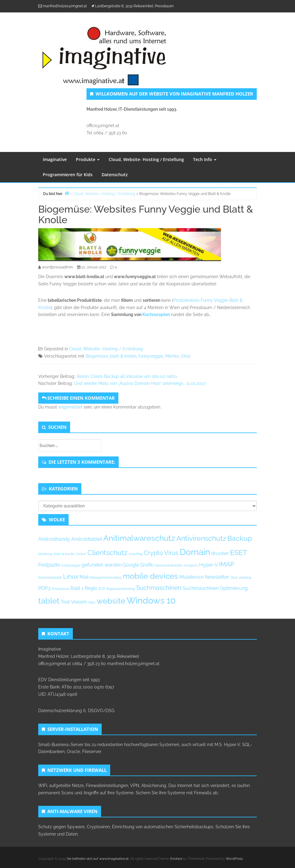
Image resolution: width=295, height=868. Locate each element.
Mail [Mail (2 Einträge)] (84, 577)
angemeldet (70, 407)
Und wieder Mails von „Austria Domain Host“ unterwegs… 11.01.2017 (140, 383)
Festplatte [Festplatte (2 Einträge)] (49, 565)
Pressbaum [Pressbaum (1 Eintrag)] (61, 589)
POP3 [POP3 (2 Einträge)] (44, 588)
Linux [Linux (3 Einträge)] (71, 577)
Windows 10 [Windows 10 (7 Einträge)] (151, 600)
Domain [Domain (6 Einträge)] (195, 552)
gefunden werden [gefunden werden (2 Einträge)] (102, 565)
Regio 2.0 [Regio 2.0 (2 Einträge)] (95, 588)
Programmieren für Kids (68, 175)
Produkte (88, 159)
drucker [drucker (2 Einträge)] (220, 553)
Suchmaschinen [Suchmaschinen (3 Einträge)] (159, 588)
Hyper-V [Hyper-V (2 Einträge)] (209, 565)
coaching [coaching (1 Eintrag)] (136, 554)
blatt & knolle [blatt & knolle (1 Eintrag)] (64, 554)
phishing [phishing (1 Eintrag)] (245, 577)
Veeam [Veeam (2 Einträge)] (79, 602)
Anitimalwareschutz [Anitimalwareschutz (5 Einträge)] (139, 538)
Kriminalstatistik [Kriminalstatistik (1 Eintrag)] (50, 577)
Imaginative (55, 159)
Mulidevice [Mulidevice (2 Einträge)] (192, 577)
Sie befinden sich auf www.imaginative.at (98, 859)
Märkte (172, 356)
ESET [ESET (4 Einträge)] (239, 552)
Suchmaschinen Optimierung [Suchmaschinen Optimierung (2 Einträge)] (215, 588)
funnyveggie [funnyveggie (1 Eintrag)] (71, 565)
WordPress (234, 859)
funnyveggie (151, 356)
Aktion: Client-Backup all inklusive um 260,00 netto (127, 376)
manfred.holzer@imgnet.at (65, 6)
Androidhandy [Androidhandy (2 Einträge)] (54, 539)
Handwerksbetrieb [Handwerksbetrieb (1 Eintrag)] (168, 565)
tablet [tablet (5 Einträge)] (49, 601)
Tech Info (205, 159)
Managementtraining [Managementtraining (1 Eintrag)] (106, 577)
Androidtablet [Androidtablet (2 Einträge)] (87, 539)
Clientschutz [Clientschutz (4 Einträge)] (107, 552)
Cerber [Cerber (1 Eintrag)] (81, 554)
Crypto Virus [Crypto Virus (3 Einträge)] (161, 553)
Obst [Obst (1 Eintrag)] (234, 577)
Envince (176, 859)
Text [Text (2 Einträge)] (65, 602)
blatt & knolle (123, 356)
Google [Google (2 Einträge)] (131, 565)
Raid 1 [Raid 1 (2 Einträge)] (77, 588)
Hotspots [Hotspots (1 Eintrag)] (191, 565)
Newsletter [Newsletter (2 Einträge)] (217, 577)
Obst (186, 356)
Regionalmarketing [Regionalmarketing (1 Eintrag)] (121, 589)
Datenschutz (115, 175)
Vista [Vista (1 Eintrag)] (92, 602)
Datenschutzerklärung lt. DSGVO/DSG (76, 711)
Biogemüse (97, 356)
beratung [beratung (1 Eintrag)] (45, 554)
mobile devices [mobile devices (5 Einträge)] (150, 576)
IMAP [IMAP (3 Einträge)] (227, 564)
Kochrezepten (156, 315)
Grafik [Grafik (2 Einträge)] (147, 565)
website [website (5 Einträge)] (111, 601)
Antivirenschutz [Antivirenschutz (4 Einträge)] (201, 538)
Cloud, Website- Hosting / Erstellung (146, 159)
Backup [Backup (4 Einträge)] (240, 538)
